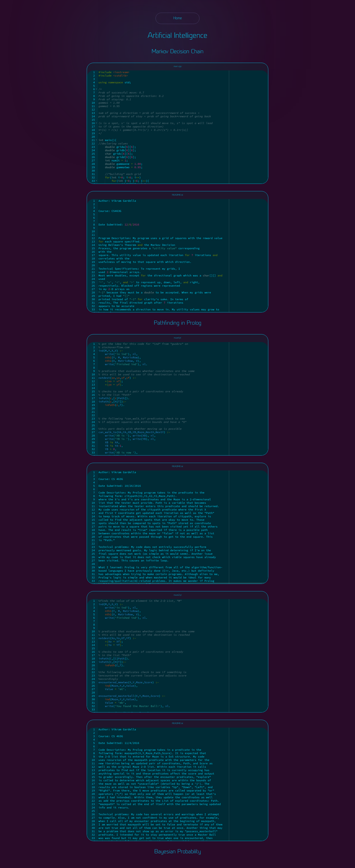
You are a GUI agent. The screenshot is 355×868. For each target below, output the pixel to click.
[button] (96, 89)
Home (178, 18)
